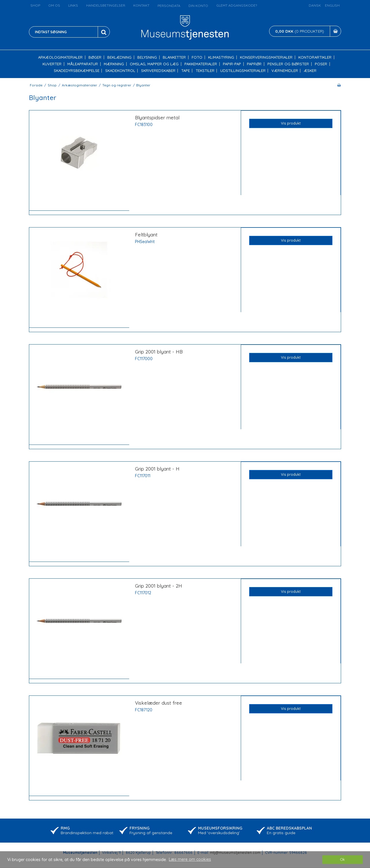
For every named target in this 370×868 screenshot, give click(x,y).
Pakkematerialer (201, 64)
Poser (321, 64)
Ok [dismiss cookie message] (343, 859)
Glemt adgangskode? (237, 5)
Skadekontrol (120, 71)
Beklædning (119, 57)
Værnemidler (285, 71)
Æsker (310, 71)
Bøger (95, 57)
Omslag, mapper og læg (154, 64)
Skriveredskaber (158, 71)
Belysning (147, 57)
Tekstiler (205, 71)
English (332, 5)
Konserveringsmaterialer (266, 57)
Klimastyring (221, 57)
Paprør (254, 64)
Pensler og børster (288, 64)
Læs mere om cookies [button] (190, 859)
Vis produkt (291, 123)
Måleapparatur (83, 64)
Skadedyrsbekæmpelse (77, 71)
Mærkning (114, 64)
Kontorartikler (315, 57)
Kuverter (52, 64)
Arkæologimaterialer (60, 57)
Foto (197, 57)
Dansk (315, 5)
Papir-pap (232, 64)
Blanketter (174, 57)
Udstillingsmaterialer (243, 71)
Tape (186, 71)
